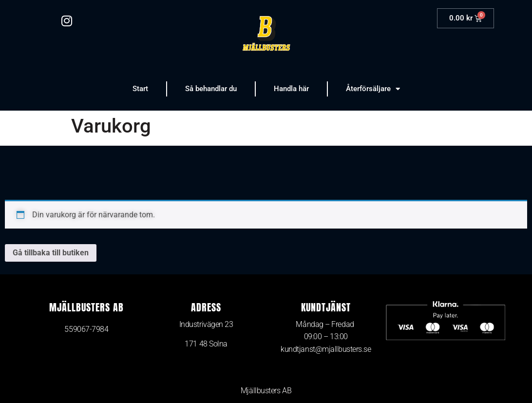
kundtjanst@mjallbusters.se (326, 349)
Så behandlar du (211, 89)
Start (140, 89)
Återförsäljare (373, 89)
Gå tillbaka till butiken (51, 253)
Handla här (291, 89)
